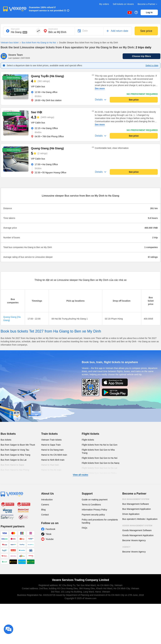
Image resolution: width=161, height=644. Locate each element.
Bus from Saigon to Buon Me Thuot (18, 445)
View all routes (80, 475)
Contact (45, 515)
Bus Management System (136, 499)
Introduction (47, 500)
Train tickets (49, 434)
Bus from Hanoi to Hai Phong (15, 470)
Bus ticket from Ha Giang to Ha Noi (37, 43)
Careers (45, 505)
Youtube (50, 539)
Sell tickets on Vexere (123, 4)
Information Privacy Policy (94, 510)
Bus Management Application (137, 509)
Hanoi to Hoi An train (51, 470)
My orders (104, 4)
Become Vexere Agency (134, 540)
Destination (53, 29)
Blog (43, 510)
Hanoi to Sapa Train (51, 445)
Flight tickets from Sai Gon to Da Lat (99, 468)
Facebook (50, 529)
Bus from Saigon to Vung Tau (15, 450)
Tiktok (49, 534)
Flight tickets (90, 434)
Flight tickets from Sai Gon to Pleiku (99, 473)
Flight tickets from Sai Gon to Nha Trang (98, 451)
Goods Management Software (137, 530)
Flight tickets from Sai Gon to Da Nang (101, 463)
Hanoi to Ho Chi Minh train (54, 455)
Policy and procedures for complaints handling (100, 521)
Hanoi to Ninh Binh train (53, 460)
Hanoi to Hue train (50, 465)
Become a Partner (148, 4)
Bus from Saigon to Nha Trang (15, 455)
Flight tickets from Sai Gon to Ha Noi (100, 458)
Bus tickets (8, 434)
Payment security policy (93, 515)
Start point (15, 29)
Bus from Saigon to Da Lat (14, 460)
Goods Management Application (138, 535)
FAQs (85, 528)
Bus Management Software (136, 504)
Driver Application (131, 514)
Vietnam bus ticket (10, 43)
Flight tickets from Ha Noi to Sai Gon (100, 445)
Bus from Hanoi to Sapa (12, 465)
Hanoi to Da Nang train (52, 450)
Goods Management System (137, 526)
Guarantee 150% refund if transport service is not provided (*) (48, 9)
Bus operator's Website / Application (140, 519)
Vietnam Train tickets (51, 440)
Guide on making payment (95, 500)
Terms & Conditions (91, 505)
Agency (126, 547)
